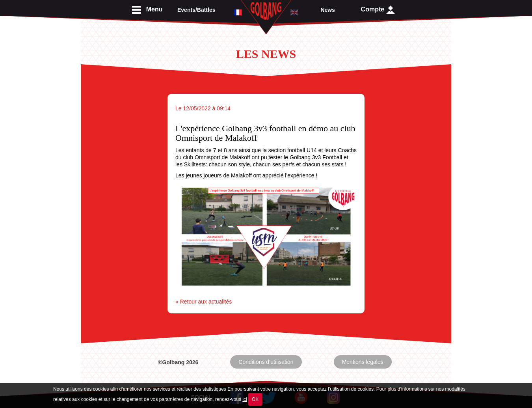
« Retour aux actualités (204, 302)
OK (255, 399)
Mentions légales (363, 362)
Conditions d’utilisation (266, 362)
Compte (378, 10)
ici (245, 399)
